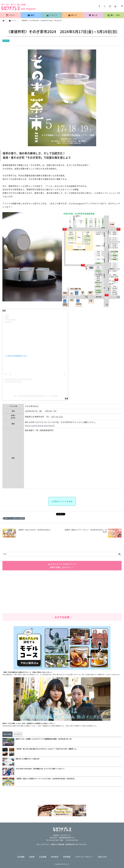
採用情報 (67, 857)
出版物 (32, 857)
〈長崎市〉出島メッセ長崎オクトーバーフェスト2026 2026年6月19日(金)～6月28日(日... (46, 779)
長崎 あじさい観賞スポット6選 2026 (27, 759)
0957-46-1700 (57, 417)
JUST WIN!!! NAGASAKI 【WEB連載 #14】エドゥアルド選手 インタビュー (40, 769)
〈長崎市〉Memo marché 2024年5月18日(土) (34, 530)
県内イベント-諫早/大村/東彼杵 (14, 518)
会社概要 (21, 857)
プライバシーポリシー (84, 857)
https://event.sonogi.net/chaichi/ (40, 425)
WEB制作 (55, 857)
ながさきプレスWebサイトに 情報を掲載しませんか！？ (62, 566)
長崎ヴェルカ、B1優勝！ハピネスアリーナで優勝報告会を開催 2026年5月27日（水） (44, 739)
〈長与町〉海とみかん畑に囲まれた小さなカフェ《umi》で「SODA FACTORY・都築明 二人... (47, 749)
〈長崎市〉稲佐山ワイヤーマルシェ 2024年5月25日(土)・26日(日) (85, 531)
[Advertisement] (62, 593)
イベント (6, 41)
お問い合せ (102, 857)
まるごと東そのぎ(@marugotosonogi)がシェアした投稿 (35, 396)
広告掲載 (43, 857)
